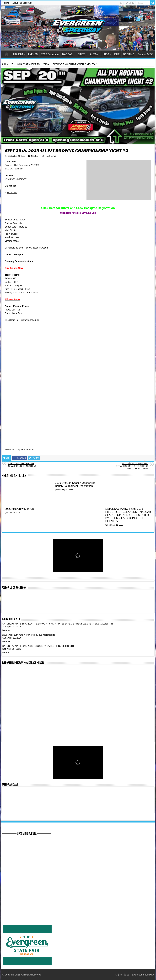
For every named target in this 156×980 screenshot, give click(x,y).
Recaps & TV (145, 54)
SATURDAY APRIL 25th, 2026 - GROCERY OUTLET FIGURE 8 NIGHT (38, 646)
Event (15, 64)
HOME (7, 54)
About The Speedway (22, 3)
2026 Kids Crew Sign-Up (19, 509)
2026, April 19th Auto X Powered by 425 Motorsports (29, 635)
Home (6, 64)
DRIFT (81, 54)
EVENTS (33, 54)
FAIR (117, 54)
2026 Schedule (50, 54)
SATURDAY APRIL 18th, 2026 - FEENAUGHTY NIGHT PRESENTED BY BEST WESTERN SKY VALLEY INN (58, 624)
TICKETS (18, 54)
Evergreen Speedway (16, 179)
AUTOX (94, 54)
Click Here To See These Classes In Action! (27, 248)
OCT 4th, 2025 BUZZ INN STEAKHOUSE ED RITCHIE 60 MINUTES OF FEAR (131, 465)
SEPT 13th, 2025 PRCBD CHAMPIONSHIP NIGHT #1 (25, 464)
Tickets (6, 3)
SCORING (129, 54)
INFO (106, 54)
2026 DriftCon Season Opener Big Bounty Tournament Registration (75, 484)
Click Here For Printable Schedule (22, 320)
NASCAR (67, 54)
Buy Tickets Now (14, 268)
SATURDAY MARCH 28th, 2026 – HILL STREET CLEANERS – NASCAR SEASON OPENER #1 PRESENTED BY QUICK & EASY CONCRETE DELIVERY (128, 515)
